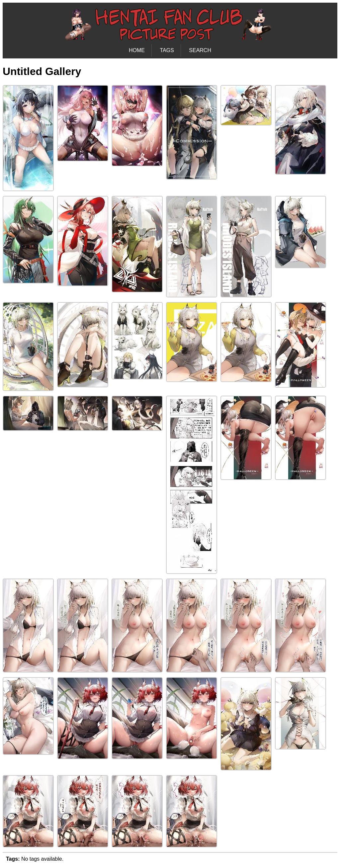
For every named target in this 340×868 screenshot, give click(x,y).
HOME (137, 50)
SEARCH (200, 50)
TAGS (167, 50)
